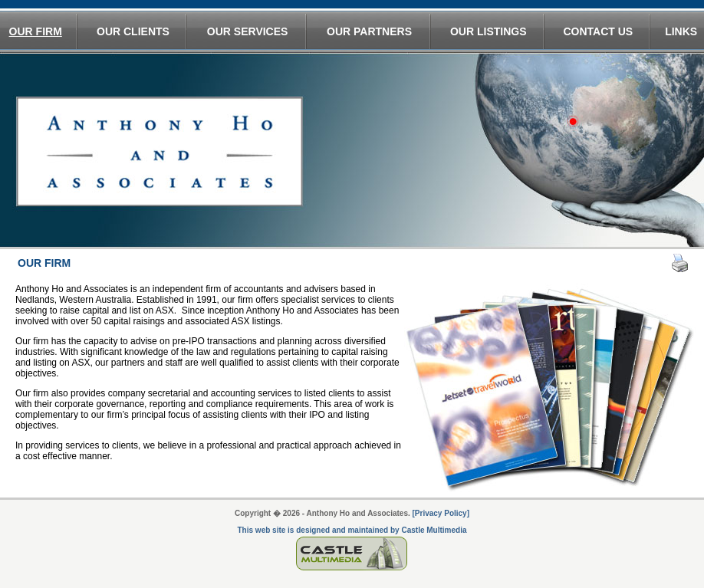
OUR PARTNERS (369, 31)
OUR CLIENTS (133, 31)
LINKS (681, 31)
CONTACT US (598, 31)
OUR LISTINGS (489, 31)
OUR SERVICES (248, 31)
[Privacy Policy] (441, 513)
